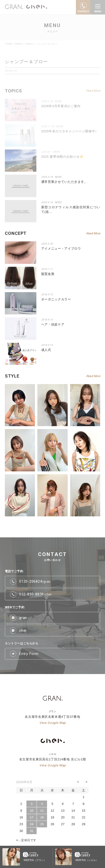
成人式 (46, 350)
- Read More (93, 233)
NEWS (58, 177)
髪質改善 (48, 274)
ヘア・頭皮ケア (53, 324)
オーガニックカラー (56, 299)
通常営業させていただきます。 (64, 182)
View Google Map (52, 723)
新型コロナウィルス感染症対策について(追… (71, 210)
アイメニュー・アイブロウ (61, 249)
